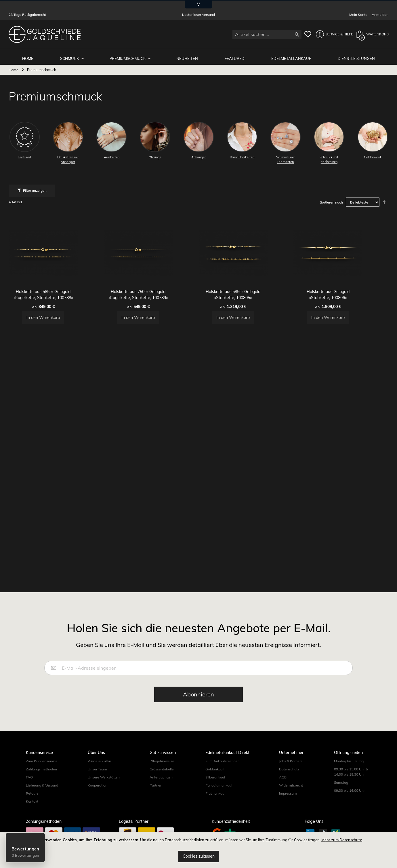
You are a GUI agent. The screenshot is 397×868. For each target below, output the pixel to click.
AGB (283, 777)
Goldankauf (215, 769)
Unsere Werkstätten (104, 777)
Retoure (32, 794)
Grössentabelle (162, 769)
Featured (237, 55)
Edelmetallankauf (293, 55)
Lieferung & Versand (42, 786)
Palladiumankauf (219, 786)
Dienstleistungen (357, 55)
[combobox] (267, 34)
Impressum (288, 794)
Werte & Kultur (99, 761)
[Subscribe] (199, 695)
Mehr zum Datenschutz (342, 840)
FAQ (29, 777)
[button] (333, 34)
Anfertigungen (161, 777)
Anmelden (380, 15)
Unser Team (97, 769)
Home (14, 67)
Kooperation (98, 786)
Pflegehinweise (162, 761)
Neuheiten (190, 55)
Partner (155, 786)
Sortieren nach (331, 199)
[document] (199, 850)
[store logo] (45, 34)
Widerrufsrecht (291, 786)
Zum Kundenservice (42, 761)
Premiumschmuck (132, 55)
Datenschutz (289, 769)
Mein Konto (358, 15)
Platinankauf (215, 794)
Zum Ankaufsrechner (222, 761)
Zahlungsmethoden (41, 769)
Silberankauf (215, 777)
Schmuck (74, 55)
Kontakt (32, 802)
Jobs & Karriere (291, 761)
